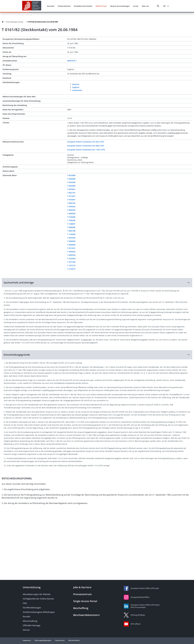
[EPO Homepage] (32, 6)
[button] (97, 283)
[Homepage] (3, 22)
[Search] (158, 6)
